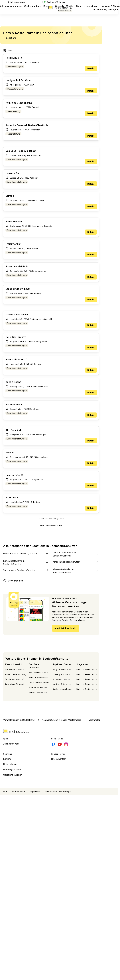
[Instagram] (66, 744)
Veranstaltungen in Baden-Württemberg (59, 720)
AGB (5, 792)
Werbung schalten (12, 770)
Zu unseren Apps (11, 744)
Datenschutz (19, 792)
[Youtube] (60, 744)
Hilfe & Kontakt (59, 759)
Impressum (35, 792)
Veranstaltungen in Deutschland (19, 720)
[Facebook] (53, 744)
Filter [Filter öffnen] (8, 50)
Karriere (7, 759)
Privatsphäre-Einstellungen (58, 792)
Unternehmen (10, 764)
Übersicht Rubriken (13, 775)
